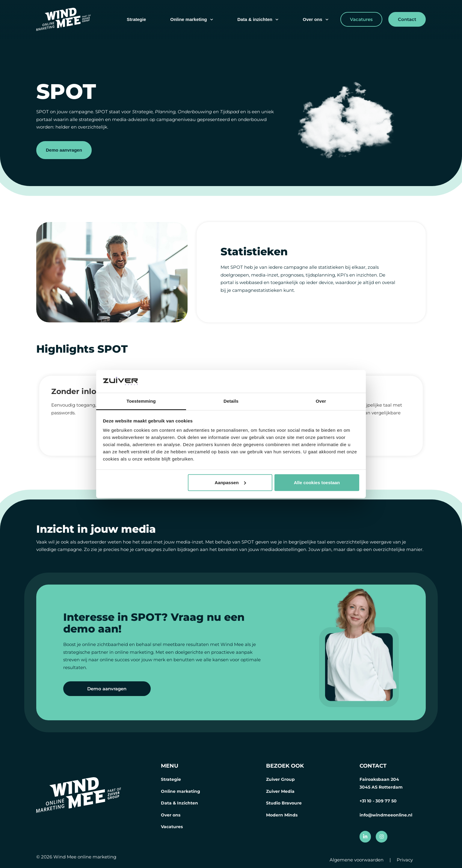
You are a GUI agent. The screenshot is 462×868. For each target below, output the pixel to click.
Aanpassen (230, 483)
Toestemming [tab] (141, 401)
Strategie (136, 19)
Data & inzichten (258, 20)
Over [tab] (321, 401)
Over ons (315, 20)
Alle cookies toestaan (317, 483)
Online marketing (192, 20)
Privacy (405, 860)
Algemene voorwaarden (357, 860)
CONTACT (373, 766)
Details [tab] (231, 401)
